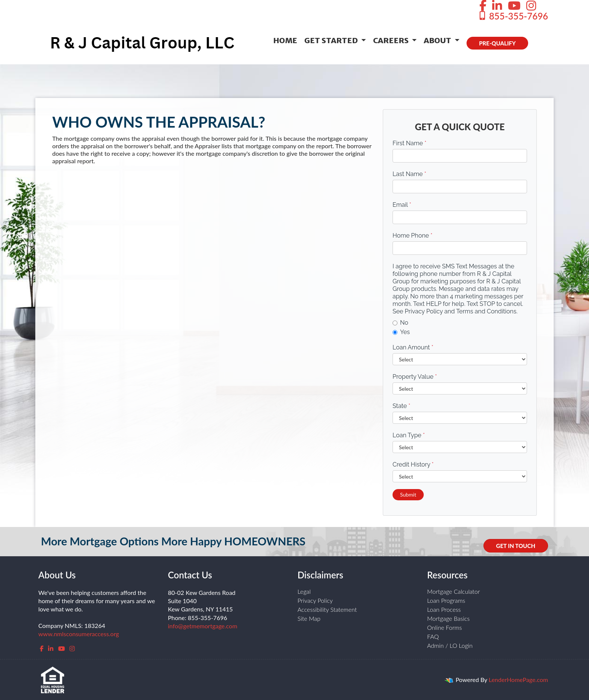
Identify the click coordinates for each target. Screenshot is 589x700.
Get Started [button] (332, 40)
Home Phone (412, 236)
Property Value (415, 377)
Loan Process (444, 609)
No (400, 323)
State (401, 406)
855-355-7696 (513, 16)
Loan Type (409, 435)
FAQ (433, 636)
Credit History (413, 464)
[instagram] (72, 648)
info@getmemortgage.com (203, 626)
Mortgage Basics (448, 618)
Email (402, 205)
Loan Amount (413, 347)
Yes (401, 332)
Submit (408, 495)
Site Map (309, 618)
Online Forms (445, 627)
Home (285, 40)
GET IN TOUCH (516, 546)
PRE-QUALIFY (497, 43)
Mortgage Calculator (454, 591)
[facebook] (42, 648)
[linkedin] (51, 648)
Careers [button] (392, 40)
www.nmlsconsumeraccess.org (79, 634)
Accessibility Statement (327, 609)
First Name (409, 143)
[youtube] (62, 648)
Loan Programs (446, 600)
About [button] (438, 40)
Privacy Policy (315, 600)
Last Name (409, 174)
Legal (304, 591)
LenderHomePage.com (518, 680)
